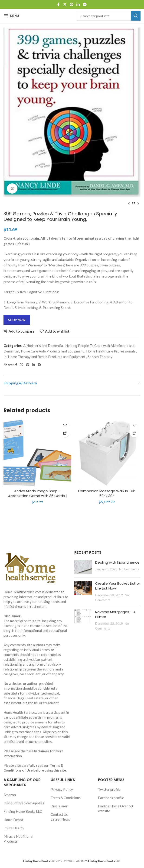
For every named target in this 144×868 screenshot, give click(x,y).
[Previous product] (129, 204)
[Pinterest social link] (71, 4)
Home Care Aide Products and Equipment (52, 351)
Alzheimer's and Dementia (43, 346)
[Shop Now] (65, 433)
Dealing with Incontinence (117, 562)
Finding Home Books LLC (23, 811)
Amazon (10, 795)
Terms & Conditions (66, 798)
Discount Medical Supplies (24, 803)
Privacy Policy (62, 789)
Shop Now (17, 320)
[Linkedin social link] (78, 4)
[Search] (109, 16)
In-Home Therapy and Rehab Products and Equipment (44, 357)
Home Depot (13, 820)
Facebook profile (111, 798)
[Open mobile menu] (11, 16)
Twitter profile (109, 789)
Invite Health (14, 828)
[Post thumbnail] (83, 567)
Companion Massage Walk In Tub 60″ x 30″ (107, 493)
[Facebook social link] (59, 4)
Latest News (60, 819)
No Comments (129, 569)
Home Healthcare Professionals (111, 351)
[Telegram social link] (85, 4)
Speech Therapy (100, 357)
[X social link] (65, 4)
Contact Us (59, 814)
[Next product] (138, 204)
